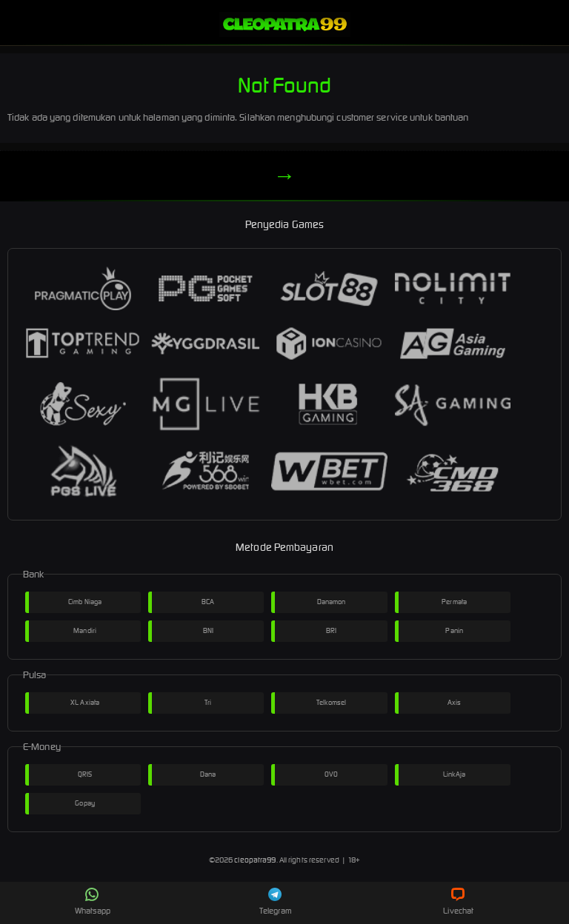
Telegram (276, 902)
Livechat (458, 902)
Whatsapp (93, 902)
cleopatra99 (255, 860)
